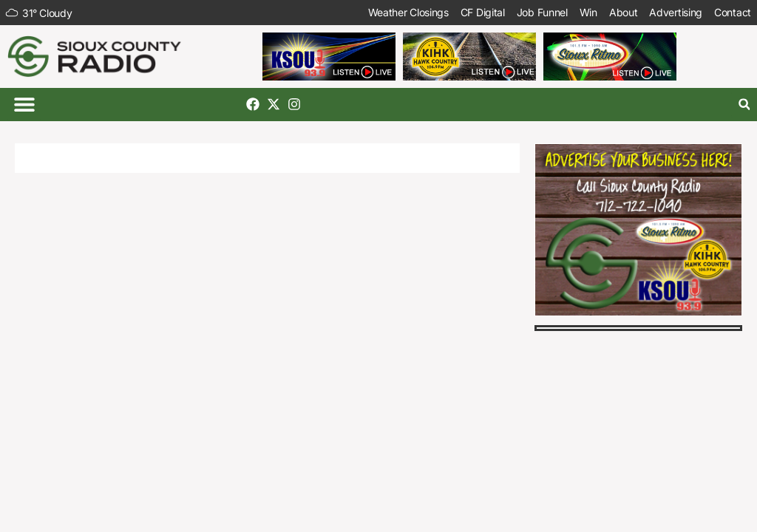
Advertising (676, 12)
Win (588, 12)
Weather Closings (408, 12)
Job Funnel (542, 12)
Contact (733, 12)
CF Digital (483, 12)
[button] (24, 105)
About (624, 12)
